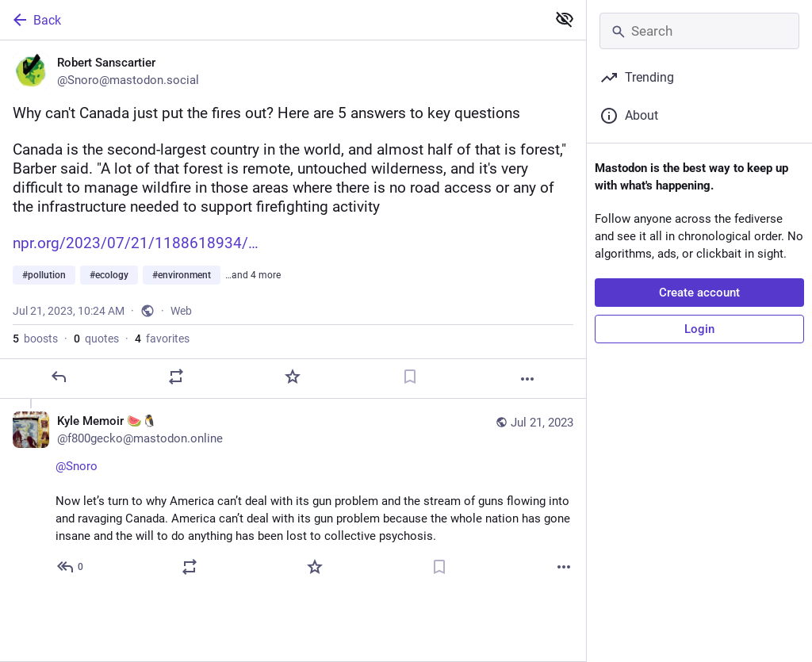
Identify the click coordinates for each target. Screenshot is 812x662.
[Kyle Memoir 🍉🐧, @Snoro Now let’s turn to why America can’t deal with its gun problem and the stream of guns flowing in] (293, 496)
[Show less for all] (565, 19)
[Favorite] (293, 377)
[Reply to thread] (71, 567)
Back (36, 20)
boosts (35, 339)
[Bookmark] (410, 377)
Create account (699, 293)
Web (181, 311)
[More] (527, 379)
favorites (162, 339)
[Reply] (59, 377)
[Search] (699, 31)
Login (699, 329)
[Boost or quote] (176, 377)
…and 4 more (253, 275)
